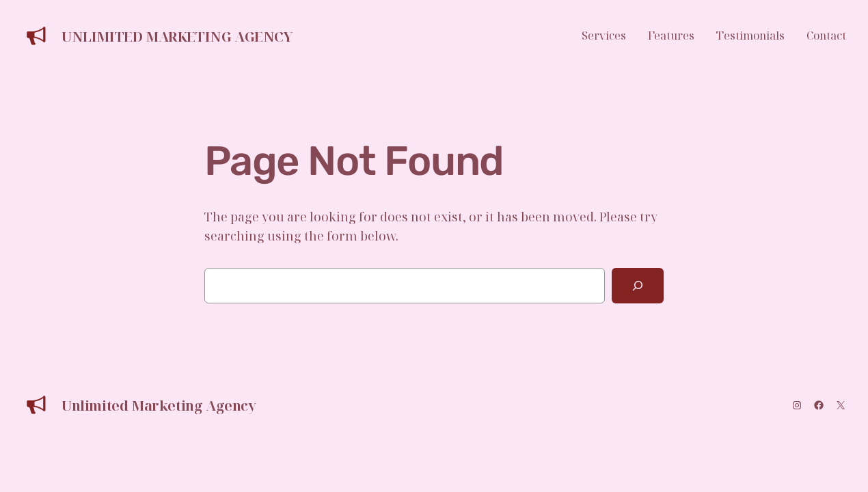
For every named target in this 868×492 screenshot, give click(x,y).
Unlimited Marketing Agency (177, 37)
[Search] (638, 286)
